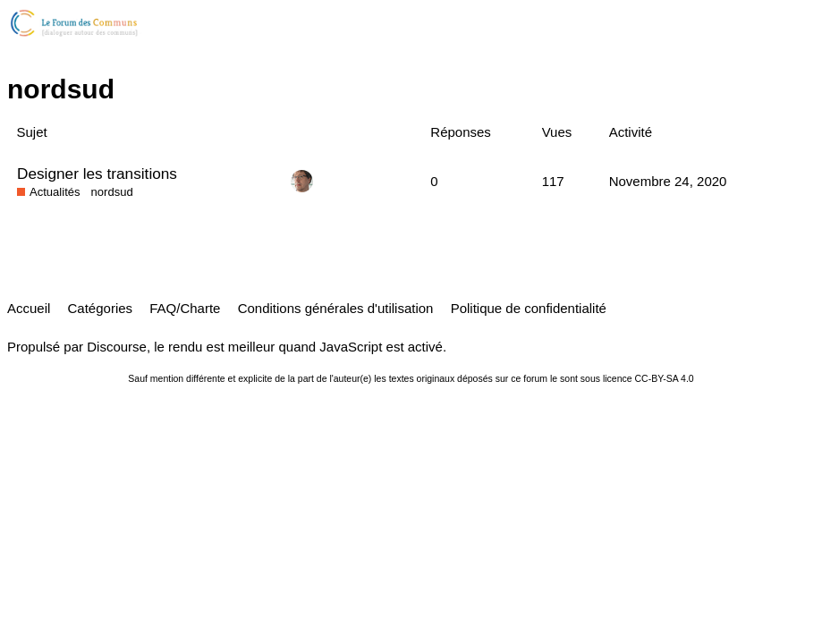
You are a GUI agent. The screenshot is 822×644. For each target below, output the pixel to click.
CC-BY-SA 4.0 (665, 378)
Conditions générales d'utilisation (336, 308)
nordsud (112, 192)
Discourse (117, 347)
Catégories (101, 308)
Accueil (29, 308)
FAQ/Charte (185, 308)
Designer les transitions (97, 174)
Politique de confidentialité (529, 308)
